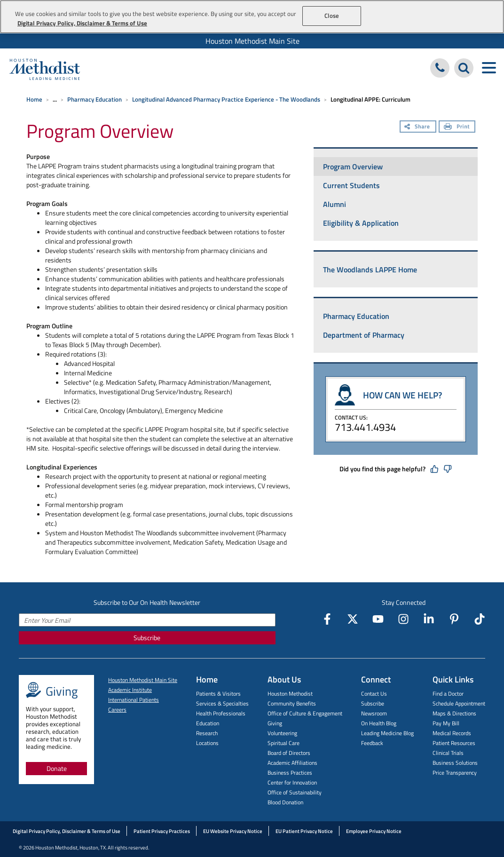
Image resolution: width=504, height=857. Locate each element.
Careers (117, 710)
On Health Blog (379, 723)
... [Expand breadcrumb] (55, 99)
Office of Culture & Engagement (305, 713)
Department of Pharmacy (364, 335)
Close (332, 16)
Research (207, 733)
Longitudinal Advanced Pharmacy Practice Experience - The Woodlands (226, 99)
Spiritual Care (283, 743)
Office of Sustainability (295, 792)
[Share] (418, 127)
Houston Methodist (290, 694)
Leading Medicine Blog (387, 733)
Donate (57, 768)
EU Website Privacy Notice (233, 831)
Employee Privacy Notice (374, 831)
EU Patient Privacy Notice (304, 831)
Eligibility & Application (361, 223)
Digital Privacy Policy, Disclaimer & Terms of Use (67, 831)
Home (34, 99)
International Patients (134, 700)
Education (208, 723)
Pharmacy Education (94, 99)
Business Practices (290, 773)
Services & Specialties (222, 703)
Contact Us (374, 694)
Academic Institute (130, 690)
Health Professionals (221, 713)
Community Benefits (292, 703)
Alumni (335, 204)
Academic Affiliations (292, 763)
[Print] (457, 127)
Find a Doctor (448, 694)
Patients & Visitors (218, 694)
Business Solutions (455, 763)
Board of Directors (289, 753)
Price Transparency (455, 773)
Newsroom (374, 713)
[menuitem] (252, 41)
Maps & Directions (454, 713)
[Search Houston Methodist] (464, 68)
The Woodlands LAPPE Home (370, 270)
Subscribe (147, 638)
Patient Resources (454, 743)
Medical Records (452, 733)
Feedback (372, 743)
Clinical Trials (448, 753)
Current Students (351, 185)
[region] (252, 17)
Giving (275, 723)
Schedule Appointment (459, 703)
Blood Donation (285, 802)
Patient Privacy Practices (162, 831)
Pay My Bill (446, 723)
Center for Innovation (292, 782)
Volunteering (282, 733)
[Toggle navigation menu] (489, 68)
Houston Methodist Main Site (252, 41)
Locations (207, 743)
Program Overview (353, 167)
